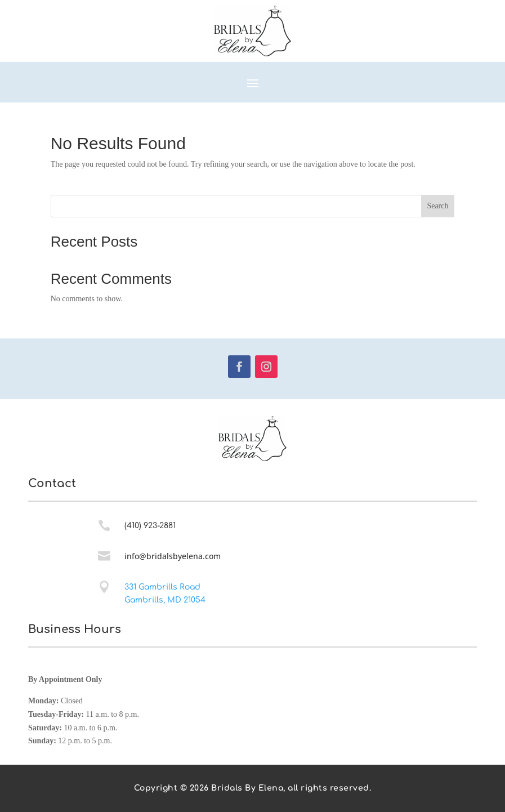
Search (437, 206)
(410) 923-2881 (150, 526)
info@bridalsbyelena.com (173, 556)
